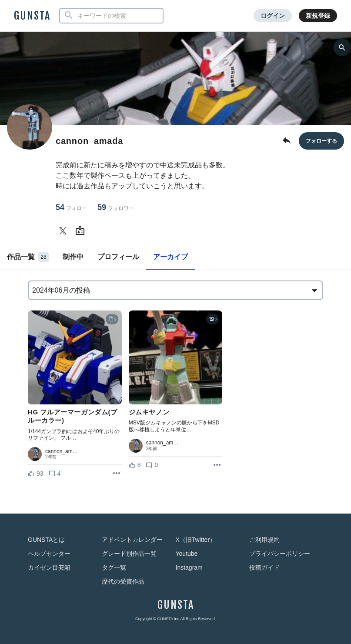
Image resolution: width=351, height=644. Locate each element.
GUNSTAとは (46, 540)
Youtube (187, 554)
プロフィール (118, 257)
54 (71, 208)
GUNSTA (32, 16)
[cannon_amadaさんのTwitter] (64, 231)
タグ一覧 (114, 567)
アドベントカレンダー (132, 540)
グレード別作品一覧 (129, 554)
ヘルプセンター (49, 554)
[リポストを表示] (117, 474)
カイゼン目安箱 (49, 567)
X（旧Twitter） (196, 540)
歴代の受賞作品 (123, 581)
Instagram (189, 567)
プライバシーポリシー (280, 554)
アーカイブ (170, 257)
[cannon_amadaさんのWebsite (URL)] (82, 231)
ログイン (273, 16)
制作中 (73, 257)
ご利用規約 (264, 540)
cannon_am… (62, 451)
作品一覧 (28, 257)
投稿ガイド (264, 567)
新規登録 (318, 16)
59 (116, 208)
